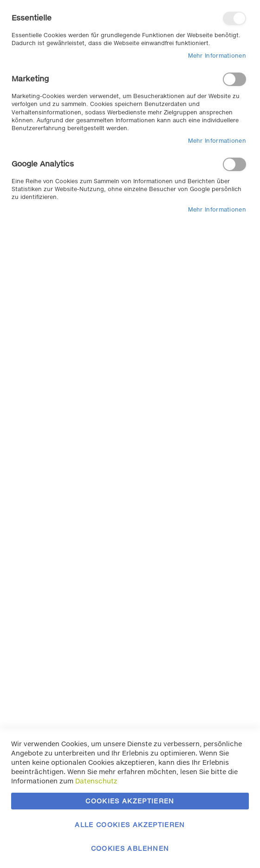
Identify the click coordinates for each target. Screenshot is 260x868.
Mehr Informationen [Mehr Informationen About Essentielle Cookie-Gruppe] (217, 56)
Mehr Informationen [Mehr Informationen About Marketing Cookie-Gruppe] (217, 141)
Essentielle (234, 18)
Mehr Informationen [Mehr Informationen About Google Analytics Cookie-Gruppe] (217, 209)
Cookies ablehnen (130, 848)
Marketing (234, 79)
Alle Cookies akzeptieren (130, 825)
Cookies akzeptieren (130, 801)
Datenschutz (96, 781)
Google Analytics (234, 164)
